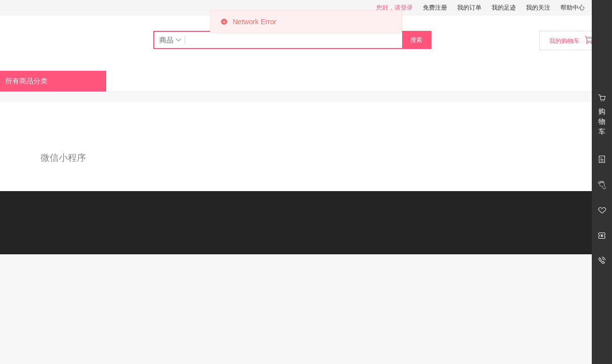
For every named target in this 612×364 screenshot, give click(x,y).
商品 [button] (171, 40)
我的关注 (538, 8)
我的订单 (469, 8)
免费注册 (435, 8)
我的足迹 (504, 8)
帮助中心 (573, 8)
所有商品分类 (26, 81)
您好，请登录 (395, 8)
